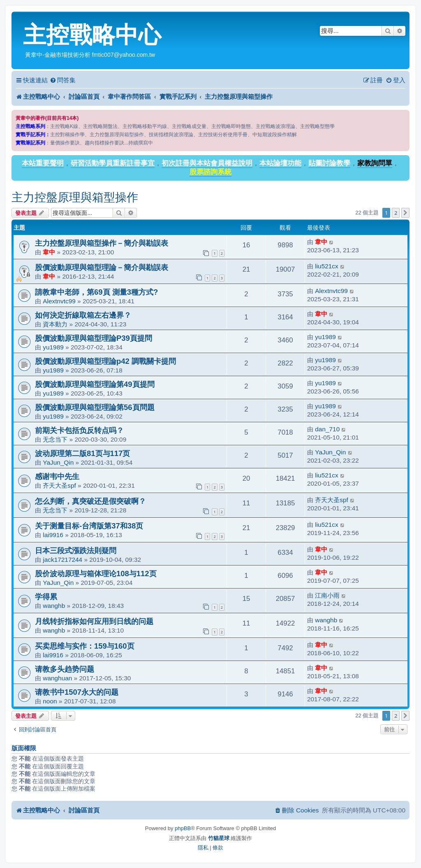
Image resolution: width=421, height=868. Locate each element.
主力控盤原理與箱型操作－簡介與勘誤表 (102, 243)
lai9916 (53, 535)
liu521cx (326, 266)
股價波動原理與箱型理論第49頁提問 (95, 384)
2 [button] (396, 213)
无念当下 (55, 439)
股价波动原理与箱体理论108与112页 (96, 574)
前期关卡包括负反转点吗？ (79, 430)
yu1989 (53, 347)
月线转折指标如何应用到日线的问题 (94, 621)
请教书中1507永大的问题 (77, 692)
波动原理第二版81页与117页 (82, 453)
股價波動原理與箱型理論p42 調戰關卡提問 (105, 361)
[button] (405, 213)
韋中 (49, 252)
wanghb (54, 606)
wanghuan (57, 678)
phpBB (183, 828)
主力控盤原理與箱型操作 (75, 197)
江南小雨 (327, 595)
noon (50, 701)
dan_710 (327, 429)
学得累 (46, 597)
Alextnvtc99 (59, 301)
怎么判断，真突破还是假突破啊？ (90, 501)
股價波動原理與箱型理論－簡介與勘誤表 (102, 267)
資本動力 (55, 324)
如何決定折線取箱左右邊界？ (83, 315)
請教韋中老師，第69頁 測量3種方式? (96, 292)
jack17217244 (62, 560)
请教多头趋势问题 (65, 669)
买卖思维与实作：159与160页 (85, 646)
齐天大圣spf (59, 485)
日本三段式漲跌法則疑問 (76, 550)
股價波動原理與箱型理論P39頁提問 (94, 338)
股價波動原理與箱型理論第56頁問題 (95, 407)
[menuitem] (63, 80)
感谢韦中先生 (57, 476)
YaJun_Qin (58, 462)
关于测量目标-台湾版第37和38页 (89, 526)
